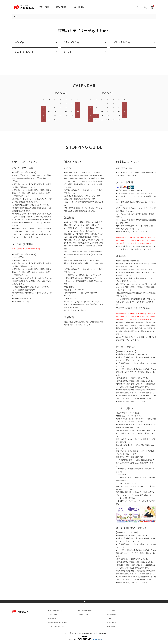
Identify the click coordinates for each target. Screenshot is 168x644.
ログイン (110, 619)
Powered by (84, 638)
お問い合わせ (112, 626)
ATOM (85, 615)
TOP (15, 17)
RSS (79, 615)
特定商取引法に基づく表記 (57, 623)
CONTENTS (79, 7)
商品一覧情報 (61, 7)
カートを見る (112, 623)
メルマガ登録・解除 (84, 611)
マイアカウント (112, 611)
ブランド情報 (44, 7)
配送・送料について (55, 611)
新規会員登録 (112, 615)
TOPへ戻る (84, 602)
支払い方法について (55, 619)
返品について (53, 615)
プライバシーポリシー (56, 626)
